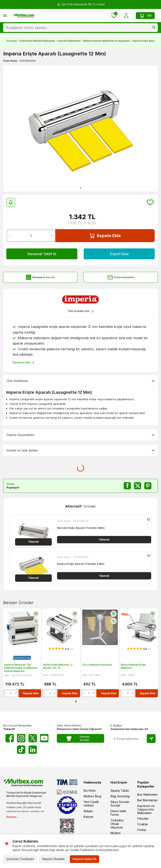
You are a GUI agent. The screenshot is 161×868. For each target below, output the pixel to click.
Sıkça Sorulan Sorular (120, 804)
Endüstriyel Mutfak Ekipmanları (37, 41)
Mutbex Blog (92, 796)
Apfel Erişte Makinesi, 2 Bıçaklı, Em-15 (58, 666)
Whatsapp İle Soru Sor (40, 277)
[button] (81, 188)
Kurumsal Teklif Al (42, 254)
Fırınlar (142, 830)
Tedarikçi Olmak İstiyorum (117, 824)
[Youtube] (44, 738)
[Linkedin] (33, 750)
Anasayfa (12, 41)
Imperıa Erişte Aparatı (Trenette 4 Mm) (81, 564)
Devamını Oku (23, 362)
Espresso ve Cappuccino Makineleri (146, 809)
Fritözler (143, 819)
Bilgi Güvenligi (120, 796)
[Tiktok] (21, 750)
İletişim (88, 811)
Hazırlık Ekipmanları (69, 41)
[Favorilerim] (114, 16)
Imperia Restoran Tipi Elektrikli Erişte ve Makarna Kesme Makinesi (21, 668)
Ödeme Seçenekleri (121, 277)
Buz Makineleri (147, 794)
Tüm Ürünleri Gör (81, 311)
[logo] (24, 16)
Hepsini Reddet (53, 859)
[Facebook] (10, 738)
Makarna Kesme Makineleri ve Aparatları (107, 41)
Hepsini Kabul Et (84, 859)
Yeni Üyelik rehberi (91, 804)
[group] (80, 129)
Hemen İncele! (78, 738)
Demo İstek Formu (118, 813)
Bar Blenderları (147, 800)
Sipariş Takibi (120, 791)
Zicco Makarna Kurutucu (97, 664)
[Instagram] (21, 738)
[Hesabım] (126, 16)
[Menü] (5, 15)
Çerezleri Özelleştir (20, 859)
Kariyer (89, 817)
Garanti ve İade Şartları (80, 450)
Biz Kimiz (90, 791)
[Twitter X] (33, 738)
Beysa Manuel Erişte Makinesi (133, 666)
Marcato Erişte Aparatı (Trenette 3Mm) (81, 528)
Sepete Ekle (105, 236)
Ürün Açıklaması (80, 381)
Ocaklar (143, 824)
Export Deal (119, 254)
